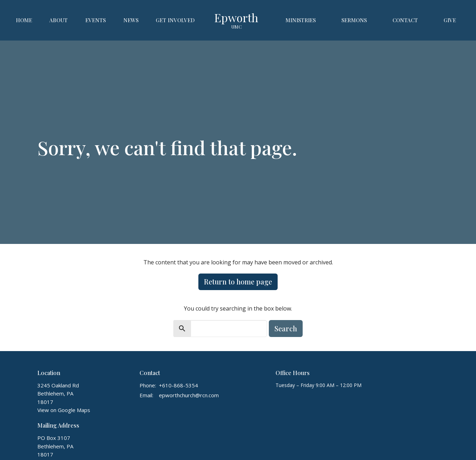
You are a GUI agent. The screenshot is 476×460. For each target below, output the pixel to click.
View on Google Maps (64, 410)
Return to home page (238, 281)
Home (24, 20)
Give (450, 20)
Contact (405, 20)
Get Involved (175, 20)
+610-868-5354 (178, 385)
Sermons (354, 20)
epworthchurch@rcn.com (189, 395)
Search (286, 328)
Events (95, 20)
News (131, 20)
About (58, 20)
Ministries (301, 20)
